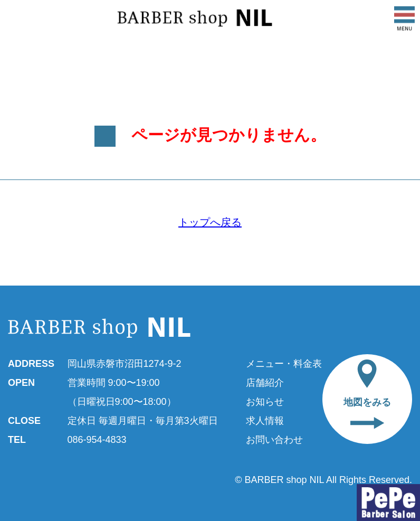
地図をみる (367, 394)
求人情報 (265, 421)
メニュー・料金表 (284, 364)
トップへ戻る (210, 222)
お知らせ (265, 402)
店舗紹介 (265, 383)
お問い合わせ (274, 440)
